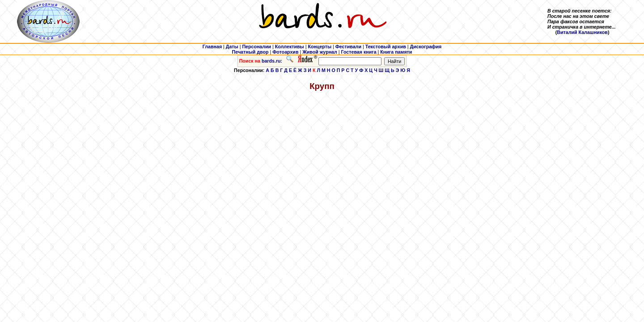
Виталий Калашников (582, 32)
